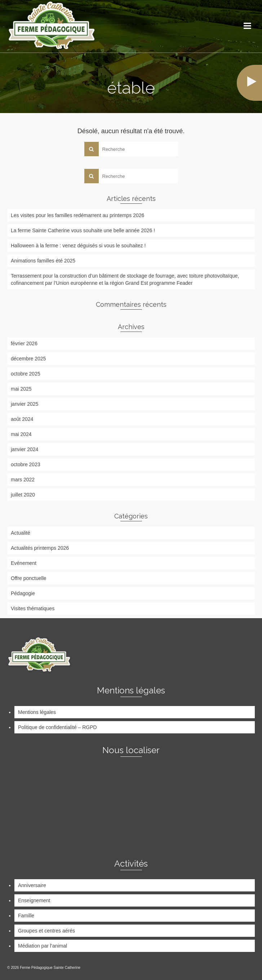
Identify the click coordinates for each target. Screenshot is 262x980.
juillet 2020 (23, 495)
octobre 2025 (26, 374)
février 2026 (24, 343)
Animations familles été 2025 (43, 261)
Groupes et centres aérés (46, 931)
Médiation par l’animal (43, 946)
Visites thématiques (33, 608)
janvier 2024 (25, 449)
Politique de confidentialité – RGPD (57, 727)
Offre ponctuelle (29, 578)
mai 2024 (21, 434)
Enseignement (34, 900)
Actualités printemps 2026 (40, 548)
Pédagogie (23, 593)
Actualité (21, 533)
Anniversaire (32, 885)
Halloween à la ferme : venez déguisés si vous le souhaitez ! (78, 246)
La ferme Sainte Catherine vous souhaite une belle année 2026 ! (83, 230)
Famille (26, 916)
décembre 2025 (28, 359)
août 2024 (22, 419)
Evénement (24, 563)
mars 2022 (23, 480)
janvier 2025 (25, 404)
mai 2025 (21, 389)
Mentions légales (37, 712)
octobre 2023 (26, 464)
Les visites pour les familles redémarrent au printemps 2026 (77, 215)
